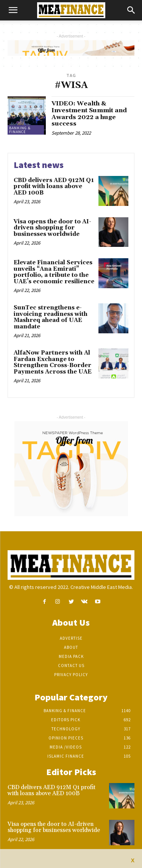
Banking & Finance (20, 130)
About (71, 647)
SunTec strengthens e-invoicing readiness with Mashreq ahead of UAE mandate (51, 317)
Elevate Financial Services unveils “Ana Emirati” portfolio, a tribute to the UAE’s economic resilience (54, 272)
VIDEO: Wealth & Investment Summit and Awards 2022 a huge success (89, 114)
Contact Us (71, 666)
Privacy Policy (71, 675)
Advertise (71, 638)
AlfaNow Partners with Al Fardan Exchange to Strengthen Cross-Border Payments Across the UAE (53, 362)
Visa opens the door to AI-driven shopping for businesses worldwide (52, 228)
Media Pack (71, 656)
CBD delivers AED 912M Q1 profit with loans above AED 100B (54, 187)
